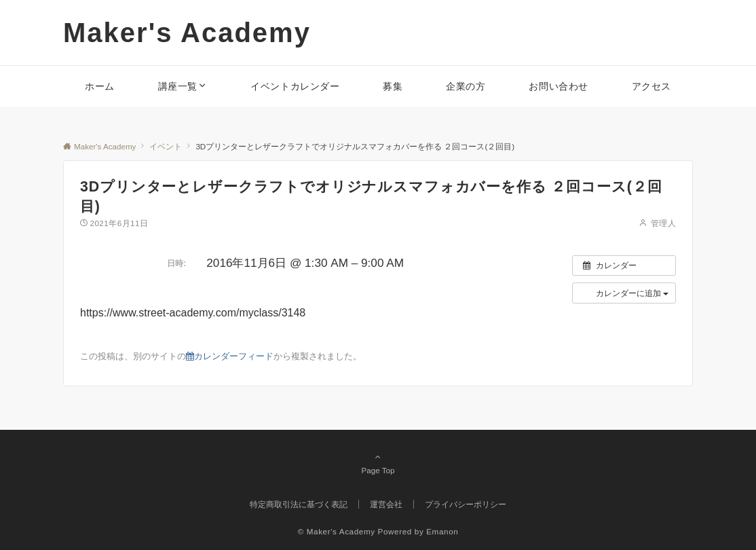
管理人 (663, 223)
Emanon (442, 531)
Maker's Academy (187, 33)
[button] (624, 293)
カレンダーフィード (230, 356)
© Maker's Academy (337, 531)
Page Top (378, 463)
